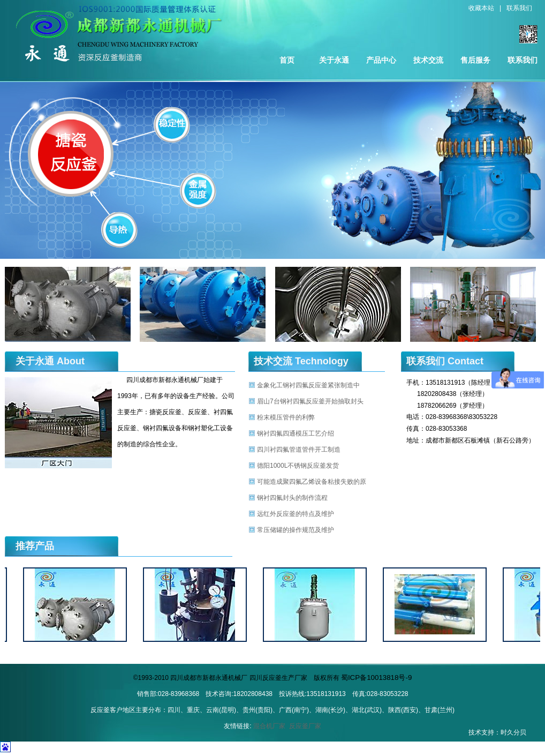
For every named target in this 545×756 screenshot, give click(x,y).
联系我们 (519, 8)
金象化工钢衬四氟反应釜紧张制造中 (308, 385)
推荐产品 (35, 546)
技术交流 (428, 60)
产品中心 (381, 60)
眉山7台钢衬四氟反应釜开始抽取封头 (310, 401)
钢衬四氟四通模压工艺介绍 (296, 433)
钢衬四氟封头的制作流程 (292, 498)
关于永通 (334, 60)
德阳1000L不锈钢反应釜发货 (298, 466)
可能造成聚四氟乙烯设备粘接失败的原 (312, 482)
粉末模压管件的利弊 (286, 417)
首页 (287, 60)
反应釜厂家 (305, 726)
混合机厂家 (269, 726)
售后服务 (475, 60)
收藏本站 (481, 8)
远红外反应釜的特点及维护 (296, 514)
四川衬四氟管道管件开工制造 (299, 450)
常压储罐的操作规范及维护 (296, 530)
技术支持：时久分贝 (497, 732)
